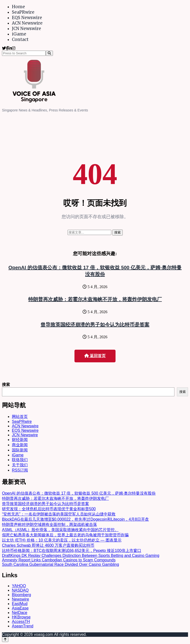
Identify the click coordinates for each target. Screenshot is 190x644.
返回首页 (95, 356)
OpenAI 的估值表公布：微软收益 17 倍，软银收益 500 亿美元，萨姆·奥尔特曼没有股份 (79, 493)
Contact (20, 39)
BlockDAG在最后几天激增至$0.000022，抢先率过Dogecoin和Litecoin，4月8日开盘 (75, 519)
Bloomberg (21, 595)
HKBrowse (21, 617)
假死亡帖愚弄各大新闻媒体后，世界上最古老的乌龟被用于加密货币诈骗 (65, 535)
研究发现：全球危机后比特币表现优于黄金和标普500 (49, 509)
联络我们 (20, 460)
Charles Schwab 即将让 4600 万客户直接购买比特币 (48, 545)
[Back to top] (5, 639)
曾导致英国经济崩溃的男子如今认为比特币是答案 (95, 325)
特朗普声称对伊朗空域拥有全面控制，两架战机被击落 (49, 525)
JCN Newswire (26, 29)
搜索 (6, 385)
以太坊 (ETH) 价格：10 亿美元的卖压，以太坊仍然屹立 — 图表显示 (62, 540)
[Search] (49, 53)
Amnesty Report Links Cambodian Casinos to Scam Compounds (59, 560)
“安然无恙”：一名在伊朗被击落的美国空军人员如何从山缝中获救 (59, 514)
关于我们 (20, 465)
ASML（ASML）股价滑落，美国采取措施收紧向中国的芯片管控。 (60, 530)
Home (18, 7)
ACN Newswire (27, 23)
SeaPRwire (23, 12)
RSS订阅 (20, 470)
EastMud (20, 604)
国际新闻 (20, 450)
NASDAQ (20, 590)
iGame (19, 34)
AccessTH (21, 622)
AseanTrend (23, 626)
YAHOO (19, 586)
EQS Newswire (27, 18)
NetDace (20, 613)
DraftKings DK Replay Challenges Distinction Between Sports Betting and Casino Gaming (81, 556)
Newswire (20, 599)
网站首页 (20, 417)
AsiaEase (20, 608)
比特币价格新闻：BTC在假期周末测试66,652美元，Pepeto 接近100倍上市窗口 (72, 551)
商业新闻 (20, 445)
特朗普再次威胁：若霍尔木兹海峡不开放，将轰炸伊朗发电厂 (95, 299)
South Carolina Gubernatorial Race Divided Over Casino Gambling (60, 564)
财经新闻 (20, 440)
